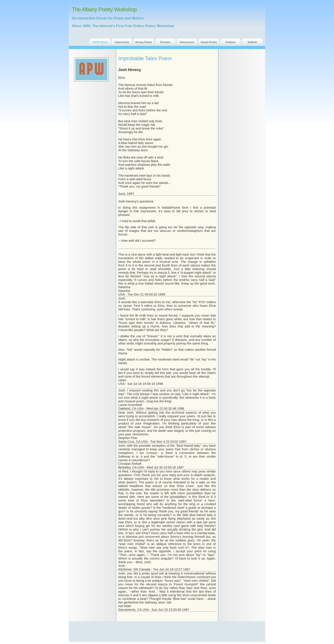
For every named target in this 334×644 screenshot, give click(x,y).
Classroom (122, 42)
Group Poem (144, 42)
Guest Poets (209, 42)
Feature (231, 42)
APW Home (100, 42)
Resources (187, 42)
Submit (252, 42)
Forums (165, 42)
